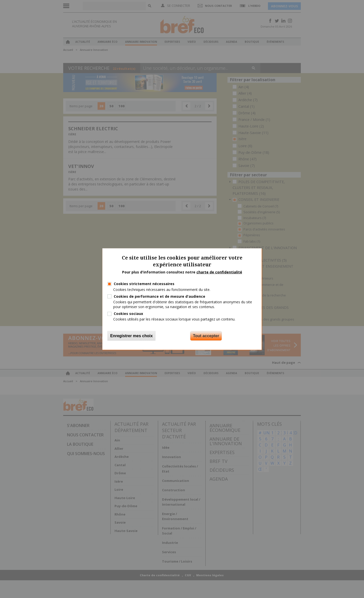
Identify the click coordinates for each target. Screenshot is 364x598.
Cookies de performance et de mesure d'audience (160, 296)
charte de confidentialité (219, 272)
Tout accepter (206, 336)
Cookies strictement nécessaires (144, 284)
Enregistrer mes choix (131, 336)
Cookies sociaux (128, 314)
